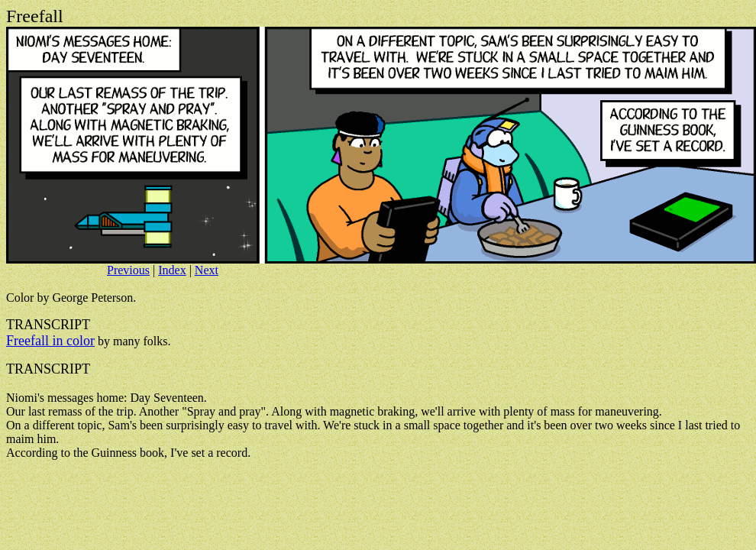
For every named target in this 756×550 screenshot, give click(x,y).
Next (207, 270)
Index (172, 270)
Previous (128, 270)
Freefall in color (50, 341)
